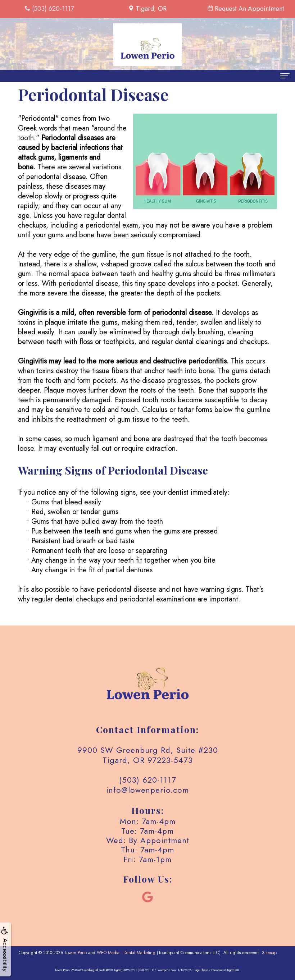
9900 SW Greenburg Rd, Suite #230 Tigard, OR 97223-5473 (148, 755)
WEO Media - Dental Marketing (126, 953)
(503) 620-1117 (148, 780)
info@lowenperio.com (147, 790)
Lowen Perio (76, 953)
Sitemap (269, 953)
